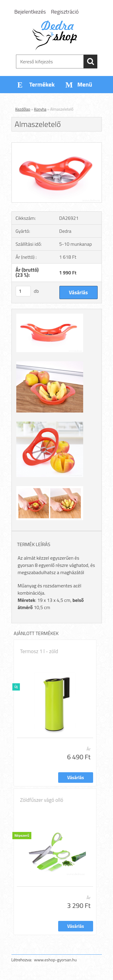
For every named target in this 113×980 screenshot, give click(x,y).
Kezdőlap (23, 109)
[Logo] (56, 35)
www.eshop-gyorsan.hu (55, 960)
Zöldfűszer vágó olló (42, 800)
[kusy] (23, 291)
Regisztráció (65, 12)
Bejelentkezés (30, 12)
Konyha (40, 109)
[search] (90, 62)
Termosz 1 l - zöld (39, 651)
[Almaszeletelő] (57, 145)
